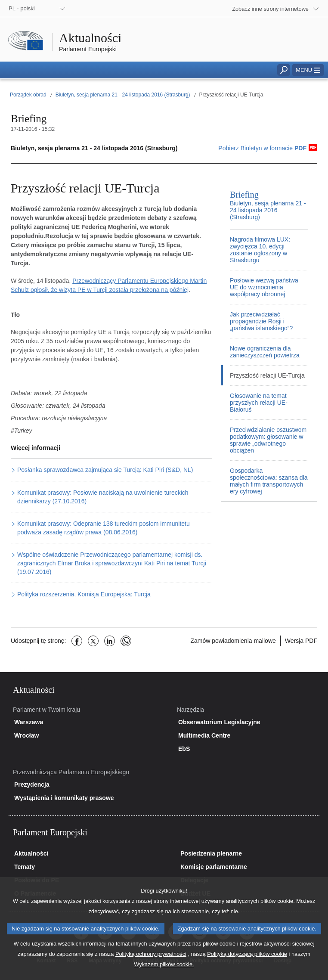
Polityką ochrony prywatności (151, 962)
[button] (308, 70)
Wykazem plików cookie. (164, 972)
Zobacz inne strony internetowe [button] (270, 9)
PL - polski (22, 8)
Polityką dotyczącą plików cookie (247, 962)
